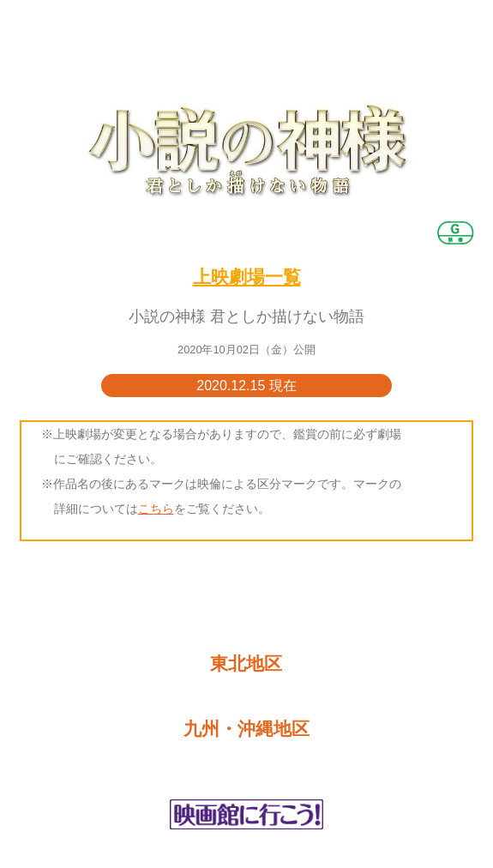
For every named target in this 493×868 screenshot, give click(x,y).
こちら (156, 509)
